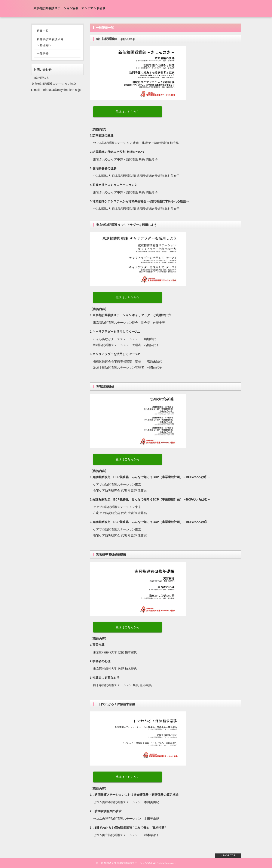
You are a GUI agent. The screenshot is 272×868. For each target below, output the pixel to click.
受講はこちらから (128, 112)
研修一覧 (43, 31)
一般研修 (43, 53)
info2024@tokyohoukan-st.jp (62, 90)
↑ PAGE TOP (228, 855)
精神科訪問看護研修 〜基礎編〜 (50, 42)
